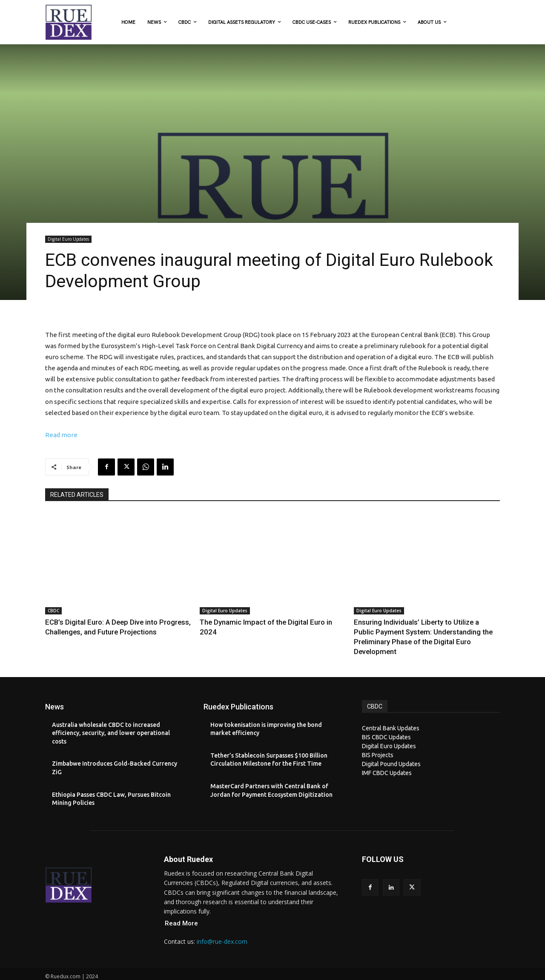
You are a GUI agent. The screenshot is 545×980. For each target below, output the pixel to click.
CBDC (53, 611)
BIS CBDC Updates (386, 723)
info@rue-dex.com (222, 928)
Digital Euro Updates (68, 239)
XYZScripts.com (310, 975)
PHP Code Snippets (240, 975)
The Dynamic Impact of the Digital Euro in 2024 (258, 621)
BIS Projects (378, 741)
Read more (61, 435)
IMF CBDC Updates (387, 759)
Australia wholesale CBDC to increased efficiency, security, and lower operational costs (111, 719)
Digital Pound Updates (391, 750)
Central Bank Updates (391, 715)
